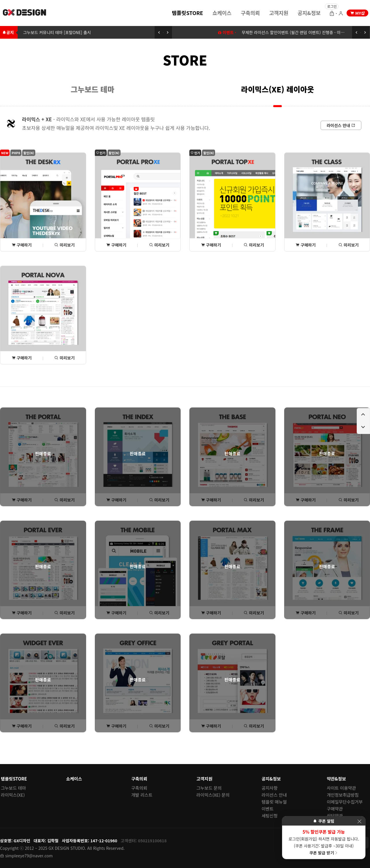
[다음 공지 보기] (168, 32)
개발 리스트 (142, 795)
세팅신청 (270, 816)
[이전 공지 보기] (159, 32)
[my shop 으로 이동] (357, 13)
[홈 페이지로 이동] (25, 13)
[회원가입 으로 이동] (341, 14)
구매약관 (335, 809)
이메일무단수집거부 (345, 802)
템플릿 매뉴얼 (274, 802)
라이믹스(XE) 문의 (213, 795)
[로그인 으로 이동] (332, 14)
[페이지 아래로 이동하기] (363, 427)
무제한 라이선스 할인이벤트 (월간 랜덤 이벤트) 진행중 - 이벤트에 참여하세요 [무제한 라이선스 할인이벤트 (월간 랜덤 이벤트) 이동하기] (306, 32)
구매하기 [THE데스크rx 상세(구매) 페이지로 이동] (22, 245)
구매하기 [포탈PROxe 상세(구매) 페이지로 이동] (116, 245)
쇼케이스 (222, 13)
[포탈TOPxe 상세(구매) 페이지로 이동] (232, 202)
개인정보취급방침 (343, 795)
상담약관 (335, 816)
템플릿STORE (187, 13)
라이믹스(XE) (13, 795)
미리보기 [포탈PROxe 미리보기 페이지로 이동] (159, 245)
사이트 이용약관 (342, 788)
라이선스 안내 (274, 795)
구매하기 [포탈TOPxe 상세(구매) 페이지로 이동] (211, 245)
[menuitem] (187, 12)
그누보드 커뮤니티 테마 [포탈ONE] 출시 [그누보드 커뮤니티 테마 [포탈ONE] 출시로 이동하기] (57, 32)
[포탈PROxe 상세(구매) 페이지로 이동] (138, 202)
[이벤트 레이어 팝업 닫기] (359, 821)
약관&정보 (336, 779)
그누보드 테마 (93, 89)
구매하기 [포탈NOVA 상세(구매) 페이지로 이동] (22, 358)
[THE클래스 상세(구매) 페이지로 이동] (327, 202)
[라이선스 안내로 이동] (341, 125)
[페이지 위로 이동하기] (363, 415)
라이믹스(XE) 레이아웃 (278, 89)
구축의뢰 (250, 13)
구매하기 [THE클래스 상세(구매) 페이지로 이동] (306, 245)
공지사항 (270, 788)
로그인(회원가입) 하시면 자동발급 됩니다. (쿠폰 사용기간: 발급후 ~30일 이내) (324, 842)
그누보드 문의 (209, 788)
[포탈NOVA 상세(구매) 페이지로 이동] (43, 315)
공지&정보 (309, 13)
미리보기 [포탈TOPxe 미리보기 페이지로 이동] (254, 245)
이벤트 (268, 809)
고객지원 (279, 13)
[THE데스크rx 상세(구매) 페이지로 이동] (43, 202)
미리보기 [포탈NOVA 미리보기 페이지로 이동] (64, 358)
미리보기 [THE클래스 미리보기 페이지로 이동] (349, 245)
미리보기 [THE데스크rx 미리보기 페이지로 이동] (64, 245)
